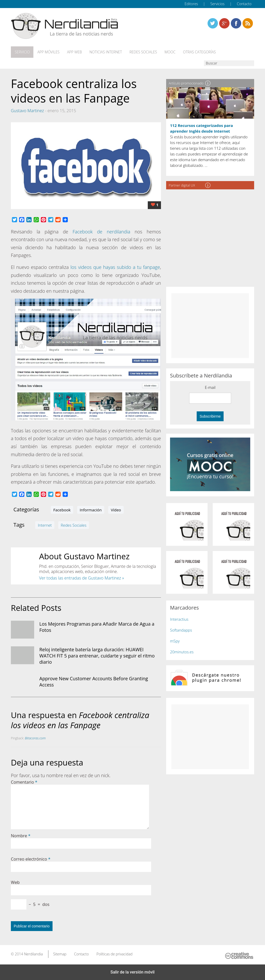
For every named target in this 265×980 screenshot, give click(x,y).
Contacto (244, 4)
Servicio (22, 52)
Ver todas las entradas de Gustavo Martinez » (82, 578)
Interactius (179, 619)
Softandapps (181, 630)
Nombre (21, 835)
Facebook (62, 509)
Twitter (213, 23)
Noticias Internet (105, 52)
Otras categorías (197, 52)
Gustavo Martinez (27, 110)
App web (74, 52)
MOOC (168, 52)
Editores (191, 4)
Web (15, 882)
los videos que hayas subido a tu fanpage (115, 267)
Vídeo (116, 509)
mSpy (175, 641)
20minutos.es (182, 652)
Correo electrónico (31, 859)
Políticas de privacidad (115, 954)
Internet (45, 525)
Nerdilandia (34, 954)
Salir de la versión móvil (133, 972)
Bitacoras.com (35, 738)
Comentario (24, 782)
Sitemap (60, 954)
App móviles (48, 52)
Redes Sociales (142, 52)
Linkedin (248, 23)
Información (91, 509)
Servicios (218, 4)
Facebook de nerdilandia (101, 231)
